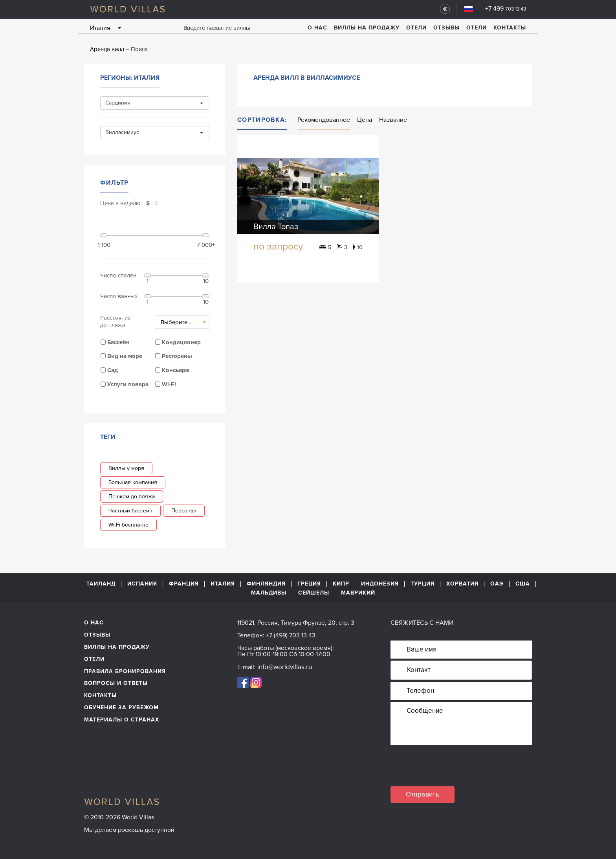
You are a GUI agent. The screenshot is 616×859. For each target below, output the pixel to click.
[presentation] (450, 771)
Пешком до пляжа (132, 496)
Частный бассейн (130, 511)
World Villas (127, 9)
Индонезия (380, 584)
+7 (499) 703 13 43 (291, 635)
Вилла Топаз (276, 227)
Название (393, 120)
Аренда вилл (107, 49)
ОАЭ (497, 584)
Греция (309, 584)
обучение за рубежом (121, 708)
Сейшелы (314, 593)
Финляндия (266, 584)
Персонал (184, 511)
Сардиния (154, 103)
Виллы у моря (126, 468)
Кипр (341, 584)
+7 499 (506, 9)
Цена (365, 120)
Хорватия (462, 584)
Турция (423, 584)
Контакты (510, 28)
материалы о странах (122, 720)
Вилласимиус (154, 132)
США (523, 584)
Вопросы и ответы (116, 683)
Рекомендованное (324, 120)
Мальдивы (269, 593)
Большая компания (133, 482)
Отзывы (446, 28)
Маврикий (358, 593)
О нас (317, 28)
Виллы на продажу (367, 28)
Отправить (423, 794)
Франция (184, 584)
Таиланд (101, 584)
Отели (416, 28)
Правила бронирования (125, 671)
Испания (142, 584)
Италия (223, 584)
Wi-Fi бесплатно (128, 525)
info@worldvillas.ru (285, 667)
